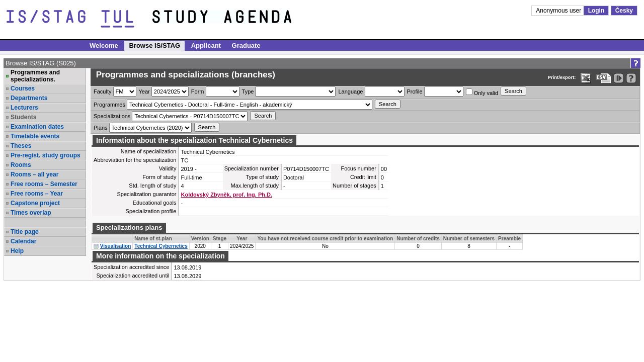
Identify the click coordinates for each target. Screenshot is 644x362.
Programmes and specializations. (35, 76)
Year (144, 92)
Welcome (104, 46)
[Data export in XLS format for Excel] (586, 78)
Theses (21, 146)
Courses (23, 88)
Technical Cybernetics (161, 246)
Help (17, 251)
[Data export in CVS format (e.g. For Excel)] (603, 78)
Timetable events (35, 136)
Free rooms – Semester (44, 184)
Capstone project (35, 203)
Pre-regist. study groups (46, 155)
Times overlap (31, 213)
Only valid (482, 92)
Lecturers (24, 108)
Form (198, 92)
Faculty (102, 92)
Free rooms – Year (37, 194)
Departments (29, 98)
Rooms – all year (34, 174)
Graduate (246, 46)
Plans (101, 128)
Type (248, 92)
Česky (624, 11)
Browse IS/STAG (154, 46)
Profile (415, 92)
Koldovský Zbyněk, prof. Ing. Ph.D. (226, 195)
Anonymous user (559, 11)
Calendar (23, 241)
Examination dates (37, 127)
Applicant (206, 46)
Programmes (109, 105)
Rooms (21, 165)
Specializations (112, 116)
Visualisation (116, 246)
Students (23, 117)
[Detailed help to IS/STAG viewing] (631, 78)
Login (596, 11)
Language (350, 92)
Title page (25, 232)
